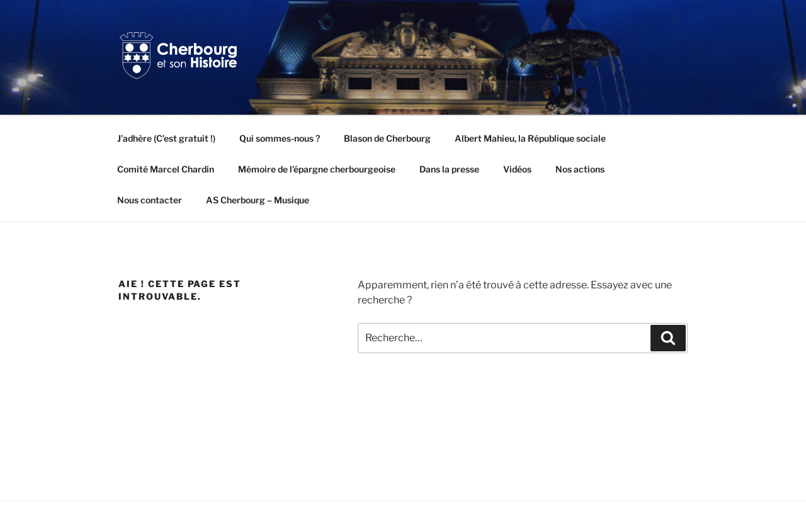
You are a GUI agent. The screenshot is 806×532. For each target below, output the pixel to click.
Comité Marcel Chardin (166, 169)
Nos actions (580, 169)
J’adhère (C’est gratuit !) (166, 138)
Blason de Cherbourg (387, 138)
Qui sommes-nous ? (280, 138)
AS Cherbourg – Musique (258, 200)
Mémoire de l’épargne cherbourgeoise (317, 169)
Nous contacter (150, 200)
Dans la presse (449, 169)
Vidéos (517, 169)
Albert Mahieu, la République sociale (530, 138)
